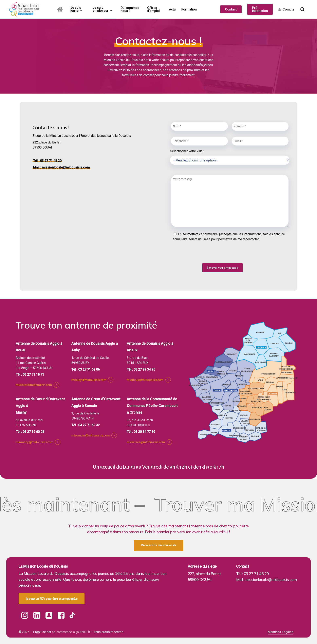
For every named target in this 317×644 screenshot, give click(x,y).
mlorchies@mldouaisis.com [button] (146, 442)
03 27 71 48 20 (51, 161)
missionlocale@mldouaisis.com (66, 167)
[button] (159, 545)
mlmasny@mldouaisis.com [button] (34, 442)
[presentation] (201, 254)
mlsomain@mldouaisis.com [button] (91, 436)
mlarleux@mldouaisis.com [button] (145, 380)
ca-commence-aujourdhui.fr (71, 632)
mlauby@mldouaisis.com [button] (89, 380)
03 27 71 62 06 (89, 369)
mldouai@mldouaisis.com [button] (34, 385)
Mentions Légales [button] (281, 632)
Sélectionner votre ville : (230, 158)
